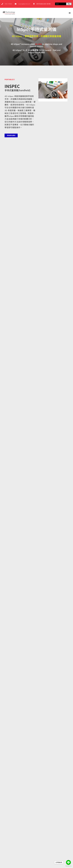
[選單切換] (70, 13)
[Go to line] (68, 862)
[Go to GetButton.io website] (68, 866)
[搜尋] (69, 4)
